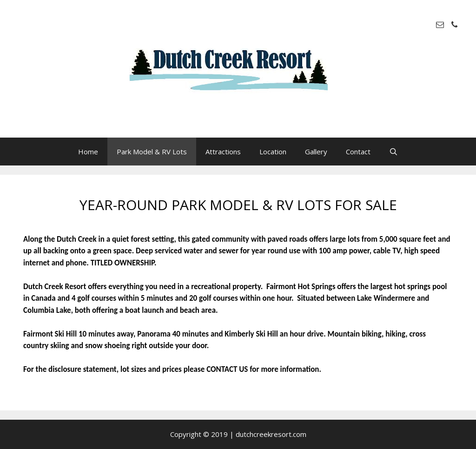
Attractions (223, 152)
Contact (358, 152)
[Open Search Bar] (393, 152)
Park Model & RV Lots (152, 152)
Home (88, 152)
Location (273, 152)
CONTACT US (227, 369)
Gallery (316, 152)
